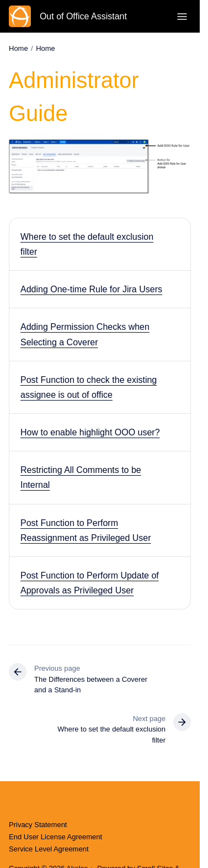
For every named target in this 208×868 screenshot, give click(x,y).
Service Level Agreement (49, 849)
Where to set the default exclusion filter (87, 244)
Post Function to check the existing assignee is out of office (89, 387)
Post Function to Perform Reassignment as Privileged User (86, 530)
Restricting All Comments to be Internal (81, 477)
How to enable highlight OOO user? (90, 432)
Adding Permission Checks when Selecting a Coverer (85, 334)
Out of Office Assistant (83, 16)
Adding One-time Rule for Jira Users (91, 289)
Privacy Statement (38, 825)
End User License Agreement (55, 837)
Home (46, 48)
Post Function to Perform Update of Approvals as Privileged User (90, 583)
